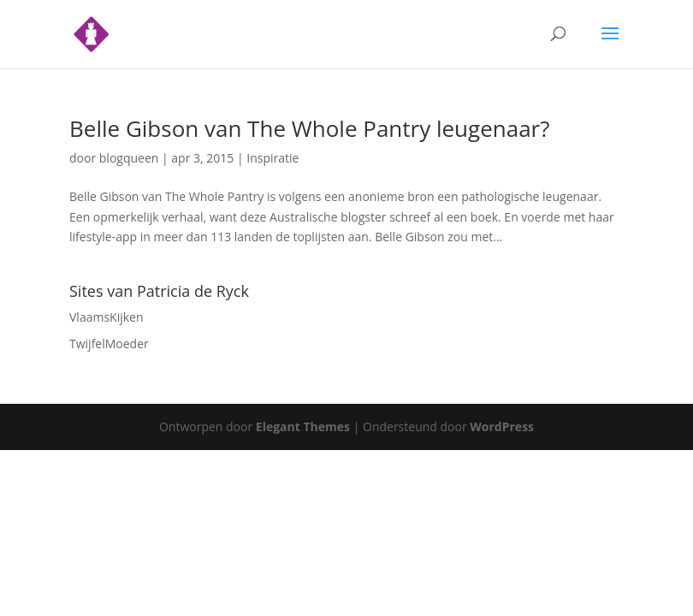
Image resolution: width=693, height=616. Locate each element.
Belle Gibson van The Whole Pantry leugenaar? (309, 128)
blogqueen (129, 158)
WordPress (502, 426)
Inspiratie (272, 158)
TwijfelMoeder (109, 344)
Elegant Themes (303, 426)
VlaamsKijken (107, 317)
